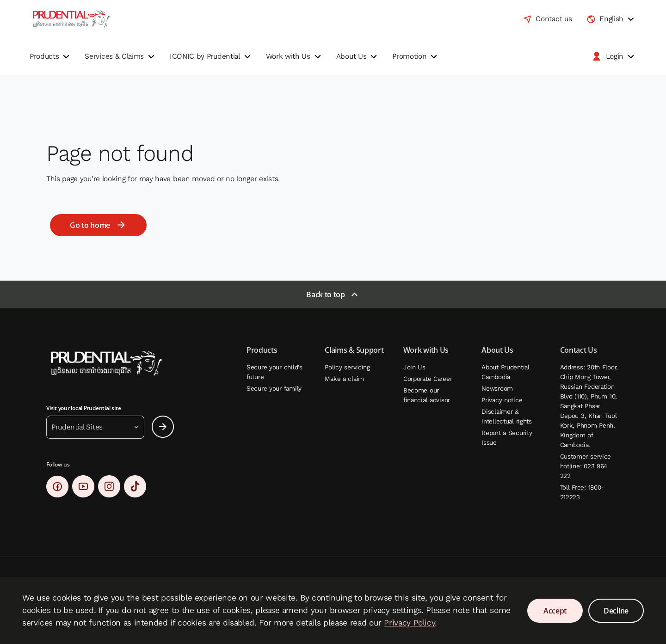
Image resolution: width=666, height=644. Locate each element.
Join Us (414, 367)
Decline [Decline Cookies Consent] (616, 611)
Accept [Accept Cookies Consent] (555, 611)
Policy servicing (347, 367)
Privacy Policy (409, 623)
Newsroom (497, 389)
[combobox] (611, 19)
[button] (51, 56)
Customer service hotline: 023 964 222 (586, 466)
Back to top (325, 294)
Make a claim (344, 379)
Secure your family (274, 389)
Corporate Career (428, 379)
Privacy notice (502, 400)
